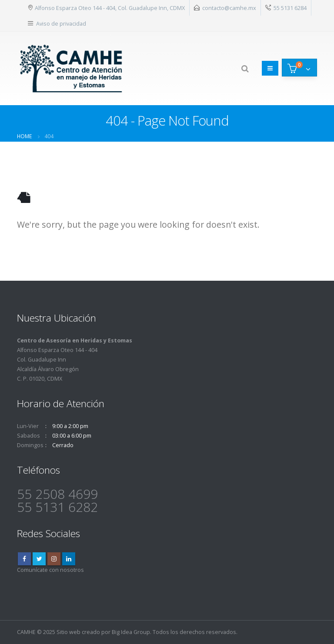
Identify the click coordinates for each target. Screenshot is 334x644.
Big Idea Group (131, 632)
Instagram (54, 559)
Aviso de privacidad (61, 23)
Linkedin (69, 559)
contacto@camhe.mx (229, 8)
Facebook (24, 559)
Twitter (39, 559)
